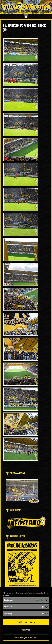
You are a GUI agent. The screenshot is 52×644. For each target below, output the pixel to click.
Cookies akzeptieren (26, 622)
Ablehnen (26, 630)
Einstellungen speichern (26, 637)
